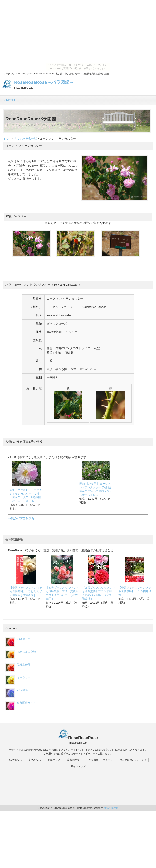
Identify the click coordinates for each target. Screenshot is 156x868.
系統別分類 (18, 665)
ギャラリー (18, 677)
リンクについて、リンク (133, 760)
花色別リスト (36, 760)
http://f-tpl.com (111, 808)
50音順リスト (19, 639)
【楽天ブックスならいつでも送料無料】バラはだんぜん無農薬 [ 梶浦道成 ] (26, 591)
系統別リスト (55, 760)
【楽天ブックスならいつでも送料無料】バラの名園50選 (135, 591)
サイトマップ (78, 766)
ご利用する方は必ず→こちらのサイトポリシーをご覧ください (78, 753)
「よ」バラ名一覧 (25, 139)
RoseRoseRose (83, 738)
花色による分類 (21, 652)
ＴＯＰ (7, 139)
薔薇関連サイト (21, 703)
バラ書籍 (17, 690)
